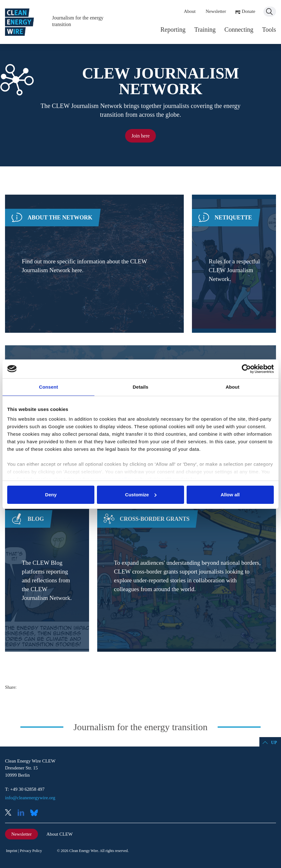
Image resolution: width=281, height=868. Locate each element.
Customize (141, 495)
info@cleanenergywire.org (30, 798)
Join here (140, 136)
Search (270, 12)
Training (205, 30)
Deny (51, 495)
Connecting (239, 30)
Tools (269, 30)
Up (274, 743)
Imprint (12, 851)
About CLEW (60, 834)
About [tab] (232, 387)
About (190, 11)
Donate (249, 11)
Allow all (230, 495)
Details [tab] (140, 387)
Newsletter (216, 11)
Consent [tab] (48, 387)
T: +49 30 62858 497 (25, 789)
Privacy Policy (31, 851)
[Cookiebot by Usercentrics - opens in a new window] (246, 369)
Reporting (173, 30)
